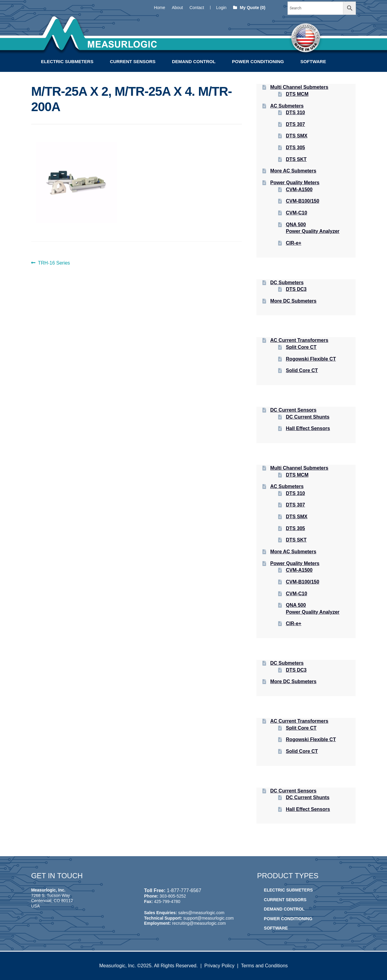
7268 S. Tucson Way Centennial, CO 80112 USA (52, 901)
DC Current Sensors (293, 410)
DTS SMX (297, 136)
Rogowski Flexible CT (311, 359)
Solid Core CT (302, 370)
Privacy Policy (220, 966)
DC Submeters (287, 283)
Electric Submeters (67, 61)
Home (159, 8)
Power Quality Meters (295, 183)
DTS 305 (296, 148)
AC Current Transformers (299, 340)
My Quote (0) (249, 8)
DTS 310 (296, 112)
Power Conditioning (258, 61)
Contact (197, 8)
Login (221, 8)
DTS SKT (296, 159)
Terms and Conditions (264, 966)
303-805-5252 (173, 896)
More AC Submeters (293, 171)
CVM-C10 (297, 213)
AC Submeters (287, 106)
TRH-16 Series (54, 263)
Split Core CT (301, 347)
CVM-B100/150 (303, 201)
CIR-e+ (294, 243)
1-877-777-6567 (184, 890)
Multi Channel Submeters (299, 87)
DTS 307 (296, 124)
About (177, 8)
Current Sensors (133, 61)
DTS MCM (297, 94)
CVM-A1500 (299, 190)
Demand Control (194, 61)
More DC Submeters (293, 301)
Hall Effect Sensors (308, 428)
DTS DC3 (296, 289)
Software (313, 61)
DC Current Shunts (308, 417)
